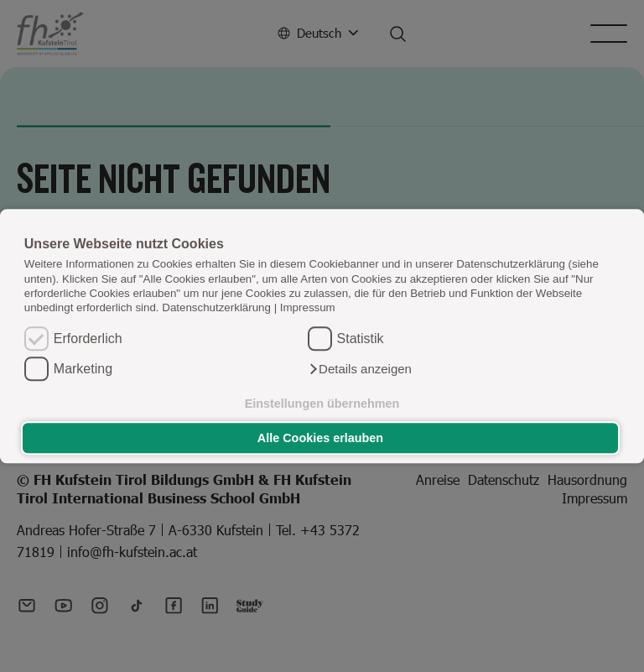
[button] (360, 369)
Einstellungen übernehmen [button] (322, 404)
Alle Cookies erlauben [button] (320, 438)
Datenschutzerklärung (216, 308)
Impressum (308, 308)
